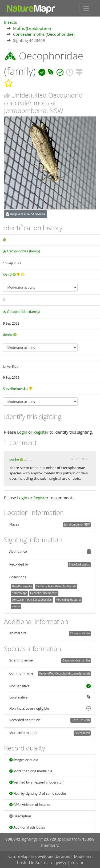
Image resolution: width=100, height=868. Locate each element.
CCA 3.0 (77, 863)
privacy (61, 863)
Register (41, 432)
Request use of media (26, 214)
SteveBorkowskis (15, 389)
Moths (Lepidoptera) (32, 28)
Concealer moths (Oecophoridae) (44, 34)
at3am (66, 857)
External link (82, 733)
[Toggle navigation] (86, 8)
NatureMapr (19, 593)
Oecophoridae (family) (23, 251)
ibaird (7, 274)
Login (22, 432)
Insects (11, 22)
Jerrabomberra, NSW (77, 524)
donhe (8, 335)
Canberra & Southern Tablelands (56, 586)
